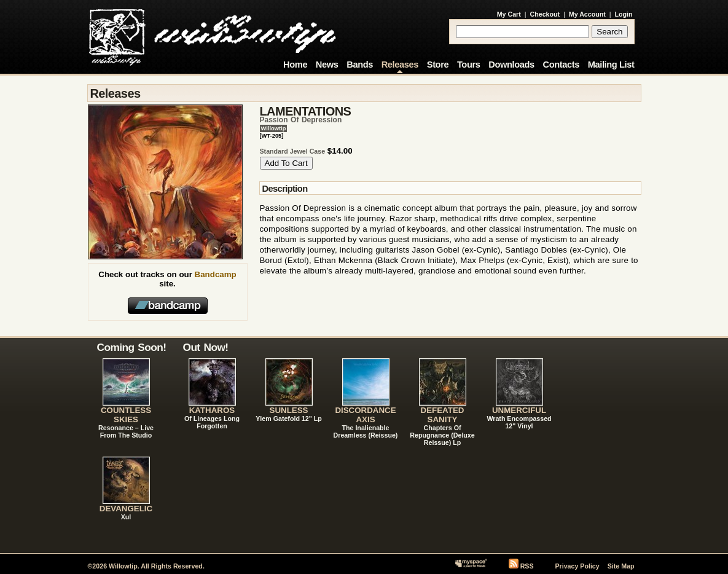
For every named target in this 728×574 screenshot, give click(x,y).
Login (624, 14)
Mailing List (611, 65)
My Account (587, 14)
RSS (527, 566)
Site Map (621, 566)
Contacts (561, 65)
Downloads (511, 65)
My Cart (509, 14)
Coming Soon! (132, 347)
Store (438, 65)
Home (295, 65)
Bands (360, 65)
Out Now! (206, 347)
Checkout (545, 14)
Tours (469, 65)
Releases (400, 65)
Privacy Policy (577, 566)
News (327, 65)
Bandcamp (216, 274)
